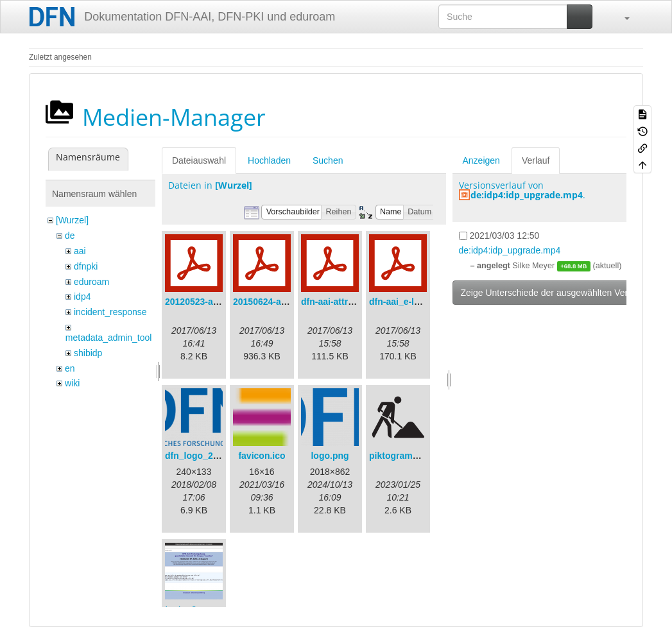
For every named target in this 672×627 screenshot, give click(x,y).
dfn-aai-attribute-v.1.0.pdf (355, 302)
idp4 (82, 296)
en (70, 368)
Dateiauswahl (199, 160)
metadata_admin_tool (109, 338)
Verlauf (536, 160)
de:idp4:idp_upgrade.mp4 (527, 195)
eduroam (91, 282)
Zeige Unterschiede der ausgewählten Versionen (558, 293)
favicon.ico (262, 456)
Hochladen (269, 160)
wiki (72, 383)
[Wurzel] (72, 220)
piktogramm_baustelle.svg (426, 456)
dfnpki (86, 266)
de (70, 236)
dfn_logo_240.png (203, 456)
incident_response (110, 312)
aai (80, 251)
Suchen (328, 160)
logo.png (330, 456)
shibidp (88, 353)
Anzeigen (481, 160)
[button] (621, 17)
